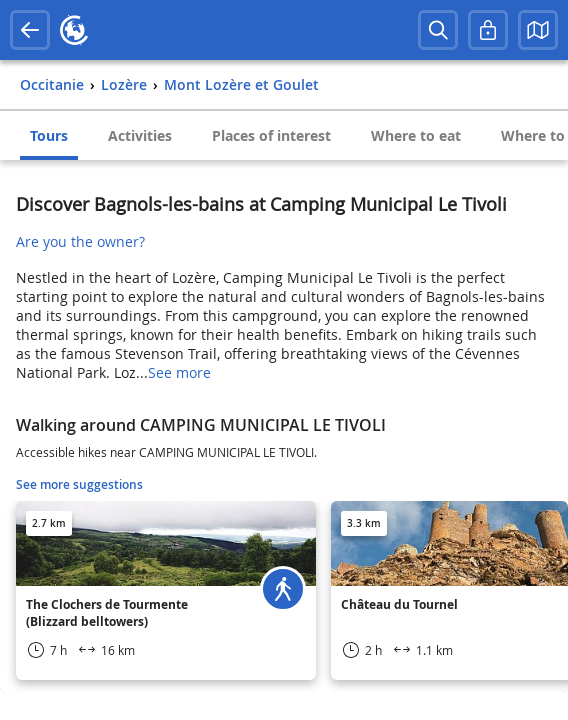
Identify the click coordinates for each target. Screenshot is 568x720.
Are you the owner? (80, 241)
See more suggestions (79, 484)
